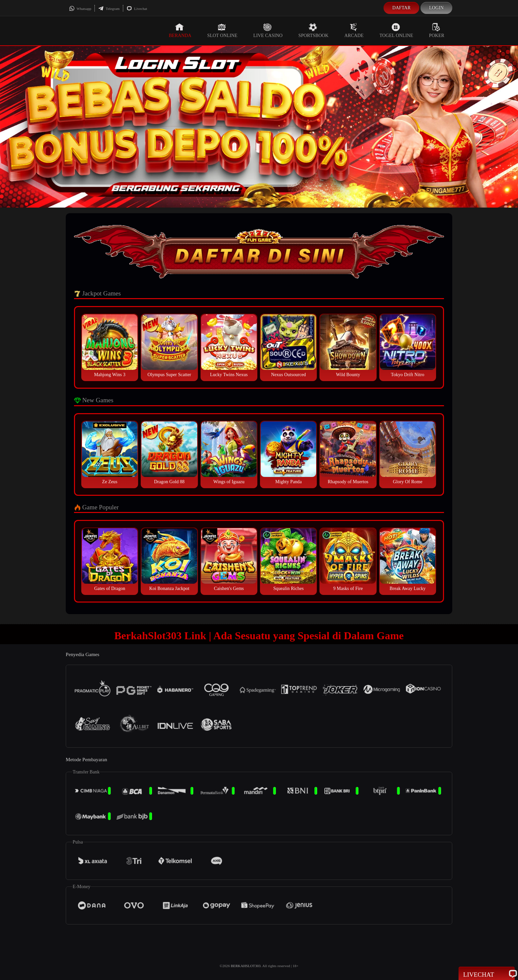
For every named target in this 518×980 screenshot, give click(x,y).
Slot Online (222, 30)
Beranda (180, 30)
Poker (437, 30)
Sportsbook (313, 30)
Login (436, 8)
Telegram (109, 9)
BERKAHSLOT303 (246, 966)
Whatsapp (80, 9)
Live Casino (268, 30)
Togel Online (396, 30)
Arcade (354, 30)
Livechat (137, 9)
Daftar (401, 8)
